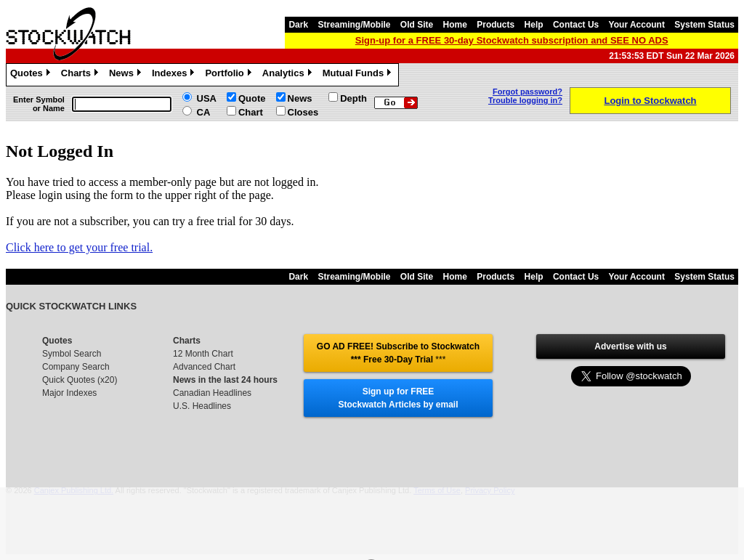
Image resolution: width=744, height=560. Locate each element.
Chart (251, 112)
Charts (81, 75)
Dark (298, 25)
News (127, 75)
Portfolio (230, 75)
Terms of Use (437, 490)
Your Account (637, 25)
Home (455, 25)
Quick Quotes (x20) (80, 380)
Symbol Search (72, 354)
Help (534, 25)
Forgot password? (527, 92)
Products (496, 25)
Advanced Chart (204, 367)
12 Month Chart (203, 354)
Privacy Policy (490, 490)
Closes (303, 112)
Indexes (175, 75)
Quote (252, 98)
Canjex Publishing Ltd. (74, 490)
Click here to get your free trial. (79, 247)
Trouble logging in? (525, 100)
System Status (704, 25)
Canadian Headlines (212, 393)
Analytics (289, 75)
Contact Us (576, 25)
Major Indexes (69, 393)
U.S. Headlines (202, 406)
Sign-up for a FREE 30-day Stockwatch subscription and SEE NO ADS (512, 40)
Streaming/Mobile (354, 25)
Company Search (76, 367)
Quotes (32, 75)
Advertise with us (630, 346)
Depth (353, 98)
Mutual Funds (359, 75)
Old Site (417, 25)
